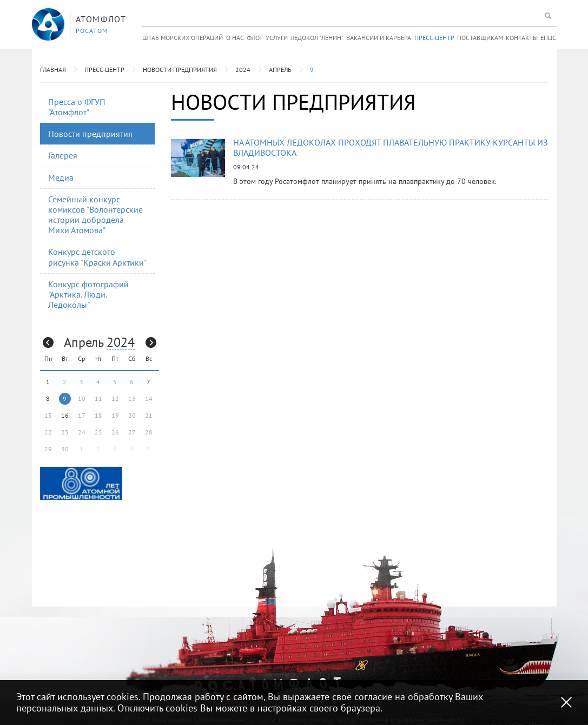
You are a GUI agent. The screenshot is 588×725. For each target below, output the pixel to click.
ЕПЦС (548, 38)
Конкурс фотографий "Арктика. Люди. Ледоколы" (88, 294)
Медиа (61, 177)
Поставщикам (480, 38)
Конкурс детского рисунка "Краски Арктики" (97, 257)
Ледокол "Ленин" (317, 38)
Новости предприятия (180, 70)
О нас (235, 38)
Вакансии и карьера (379, 38)
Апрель (280, 70)
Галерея (63, 155)
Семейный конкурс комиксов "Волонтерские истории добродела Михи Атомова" (95, 215)
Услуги (277, 38)
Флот (255, 38)
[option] (81, 483)
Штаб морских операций (183, 38)
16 (65, 415)
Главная (53, 70)
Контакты (522, 38)
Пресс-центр (434, 38)
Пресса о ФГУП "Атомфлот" (77, 107)
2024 (243, 70)
